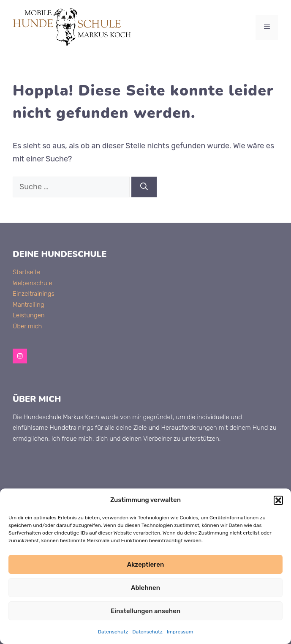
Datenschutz (113, 632)
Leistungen (29, 315)
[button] (278, 500)
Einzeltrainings (34, 294)
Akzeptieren (146, 565)
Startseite (27, 272)
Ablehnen (145, 588)
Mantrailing (29, 305)
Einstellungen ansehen (145, 611)
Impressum (180, 632)
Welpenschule (32, 283)
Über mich (27, 326)
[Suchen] (144, 187)
